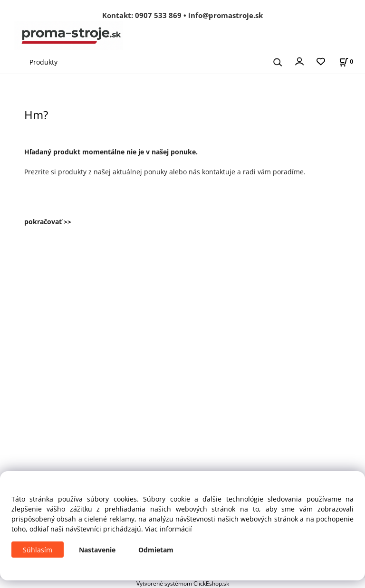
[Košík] (346, 62)
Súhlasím (38, 550)
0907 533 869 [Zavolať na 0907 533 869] (158, 15)
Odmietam (156, 550)
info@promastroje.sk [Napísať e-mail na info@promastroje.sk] (226, 15)
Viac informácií (168, 529)
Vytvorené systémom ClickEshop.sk (183, 583)
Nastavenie (97, 550)
